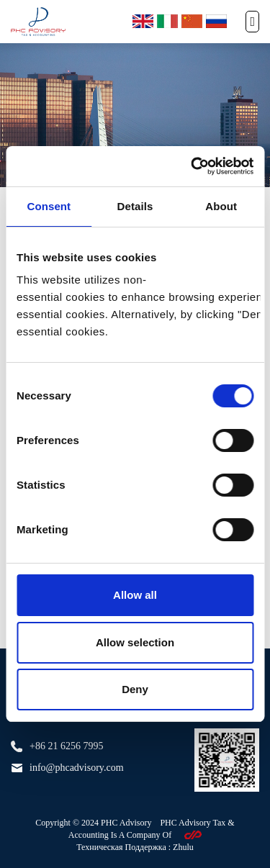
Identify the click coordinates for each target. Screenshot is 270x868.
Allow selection (135, 642)
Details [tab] (135, 206)
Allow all (135, 595)
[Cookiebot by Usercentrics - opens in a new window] (192, 166)
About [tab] (221, 206)
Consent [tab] (49, 206)
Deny (135, 689)
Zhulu (183, 847)
